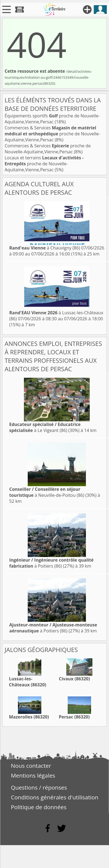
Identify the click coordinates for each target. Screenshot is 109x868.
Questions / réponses (39, 787)
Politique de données (39, 807)
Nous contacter (31, 766)
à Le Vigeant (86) (45, 427)
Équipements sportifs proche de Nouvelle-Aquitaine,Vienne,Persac (52, 119)
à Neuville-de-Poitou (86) (47, 492)
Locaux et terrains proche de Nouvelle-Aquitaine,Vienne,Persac (44, 164)
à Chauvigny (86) (45, 248)
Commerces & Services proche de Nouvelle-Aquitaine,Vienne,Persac (52, 134)
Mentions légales (33, 775)
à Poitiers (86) (51, 563)
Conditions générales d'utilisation (55, 797)
